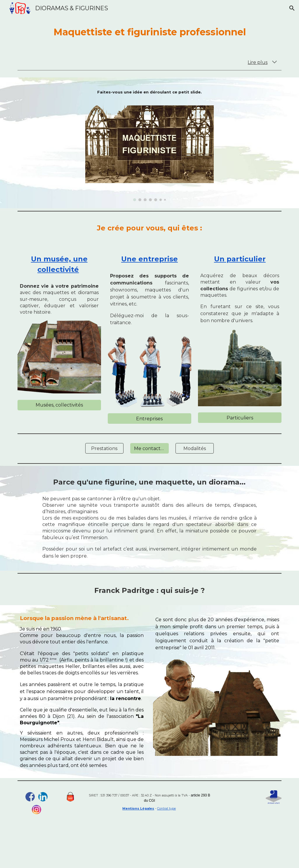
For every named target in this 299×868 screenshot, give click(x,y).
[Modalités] (195, 448)
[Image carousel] (150, 150)
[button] (292, 8)
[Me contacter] (149, 448)
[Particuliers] (240, 418)
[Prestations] (104, 448)
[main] (150, 32)
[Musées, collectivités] (59, 405)
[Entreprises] (149, 419)
